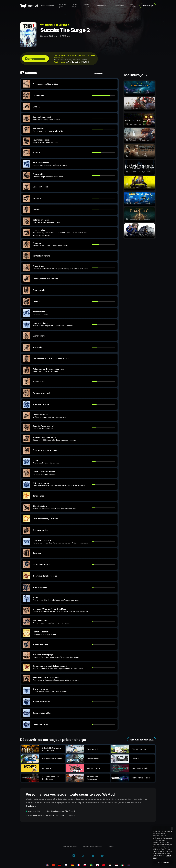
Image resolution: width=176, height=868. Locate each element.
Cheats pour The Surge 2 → (55, 25)
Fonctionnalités (102, 6)
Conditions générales (69, 846)
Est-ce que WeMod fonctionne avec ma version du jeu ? (52, 815)
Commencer (35, 59)
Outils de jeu (87, 6)
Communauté (119, 6)
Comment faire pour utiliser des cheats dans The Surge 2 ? (52, 811)
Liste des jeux (63, 6)
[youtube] (102, 856)
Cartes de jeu (75, 6)
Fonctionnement (48, 6)
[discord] (74, 856)
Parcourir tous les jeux (142, 740)
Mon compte (133, 6)
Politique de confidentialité (93, 846)
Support (111, 846)
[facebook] (93, 856)
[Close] (172, 829)
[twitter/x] (83, 856)
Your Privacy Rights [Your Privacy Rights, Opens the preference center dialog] (163, 862)
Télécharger (148, 6)
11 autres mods (59, 62)
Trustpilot (30, 806)
